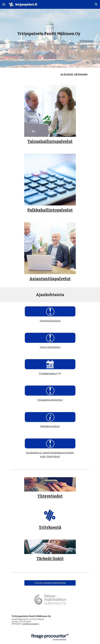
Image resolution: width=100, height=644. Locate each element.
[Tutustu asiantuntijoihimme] (50, 583)
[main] (50, 34)
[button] (4, 4)
